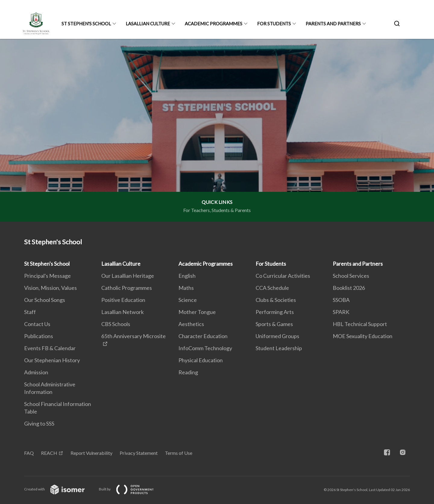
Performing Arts (275, 312)
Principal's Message (47, 276)
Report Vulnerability (91, 453)
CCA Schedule (272, 288)
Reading (188, 372)
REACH (49, 453)
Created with (59, 489)
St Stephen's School (86, 24)
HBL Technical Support (360, 324)
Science (188, 300)
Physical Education (201, 360)
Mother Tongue (197, 312)
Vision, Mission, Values (50, 288)
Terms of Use (179, 453)
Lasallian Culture (148, 24)
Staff (30, 312)
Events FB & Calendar (50, 348)
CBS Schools (116, 324)
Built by (131, 489)
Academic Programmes (214, 24)
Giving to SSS (39, 423)
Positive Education (123, 300)
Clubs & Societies (276, 300)
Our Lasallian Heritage (128, 276)
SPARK (341, 312)
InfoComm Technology (205, 348)
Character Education (203, 336)
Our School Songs (45, 300)
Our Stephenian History (52, 360)
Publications (39, 336)
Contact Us (37, 324)
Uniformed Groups (277, 336)
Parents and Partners (333, 24)
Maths (186, 288)
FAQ (29, 453)
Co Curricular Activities (283, 276)
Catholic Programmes (127, 288)
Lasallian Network (123, 312)
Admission (36, 372)
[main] (217, 130)
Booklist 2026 (349, 288)
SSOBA (341, 300)
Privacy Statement (139, 453)
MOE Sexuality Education (363, 336)
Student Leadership (279, 348)
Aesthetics (191, 324)
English (187, 276)
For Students (274, 24)
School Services (351, 276)
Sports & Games (274, 324)
